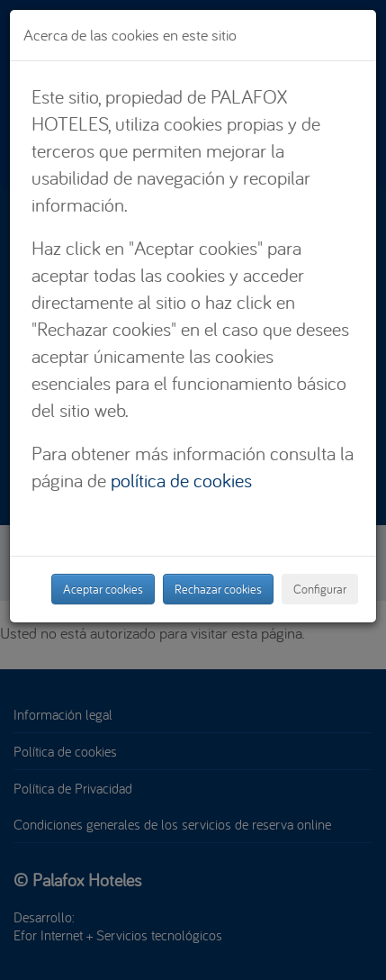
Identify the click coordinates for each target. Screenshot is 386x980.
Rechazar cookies (218, 589)
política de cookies (181, 480)
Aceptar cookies (103, 589)
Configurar (320, 589)
